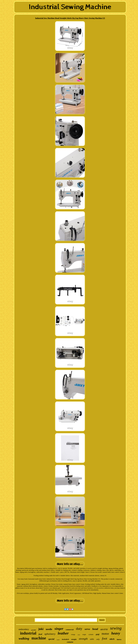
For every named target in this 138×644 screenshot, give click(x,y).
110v (79, 635)
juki (41, 629)
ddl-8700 (104, 630)
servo (87, 629)
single (84, 634)
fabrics (119, 640)
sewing (116, 628)
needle (49, 629)
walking (24, 638)
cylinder (91, 634)
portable (34, 630)
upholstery (50, 634)
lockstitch (65, 639)
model (58, 640)
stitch (112, 639)
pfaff (98, 634)
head (95, 629)
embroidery (24, 629)
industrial (28, 633)
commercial (70, 630)
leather (63, 633)
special (51, 639)
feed (40, 634)
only (98, 639)
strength (83, 639)
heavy (116, 633)
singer (59, 629)
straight (74, 639)
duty (79, 629)
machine (39, 638)
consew (70, 642)
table (92, 639)
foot (105, 638)
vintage (73, 634)
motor (105, 634)
